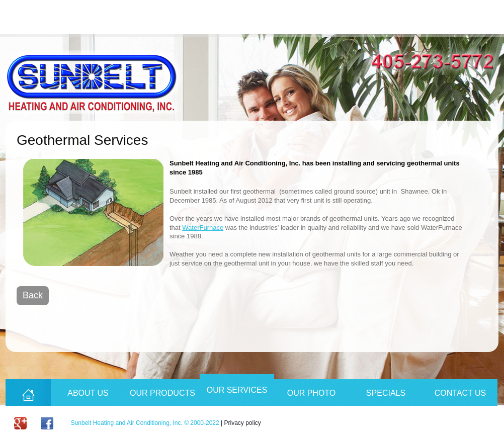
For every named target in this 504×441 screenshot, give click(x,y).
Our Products (162, 393)
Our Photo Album (312, 397)
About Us (88, 393)
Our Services (237, 390)
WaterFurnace (203, 228)
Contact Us (460, 393)
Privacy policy (243, 423)
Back (33, 295)
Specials (386, 393)
